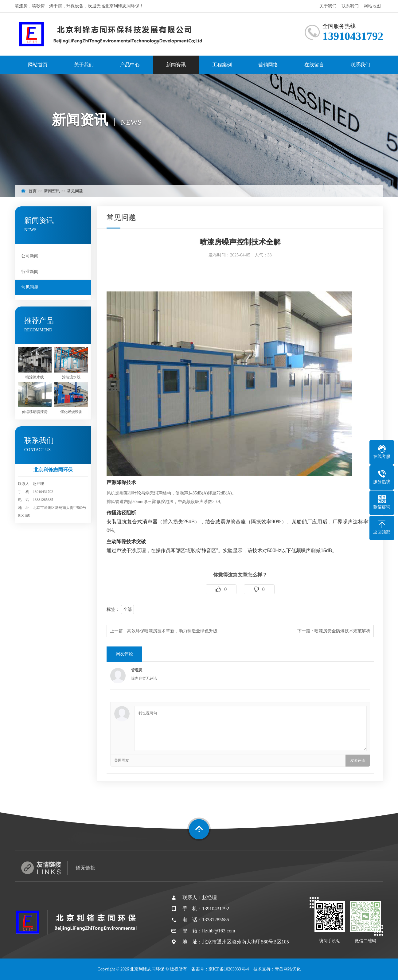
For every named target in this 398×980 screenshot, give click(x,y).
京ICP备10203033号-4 (229, 969)
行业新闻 (30, 272)
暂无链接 (85, 868)
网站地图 (372, 6)
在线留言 (314, 65)
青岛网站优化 (288, 969)
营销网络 (268, 65)
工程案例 (222, 65)
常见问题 (75, 191)
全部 (127, 609)
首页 (33, 191)
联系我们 (350, 6)
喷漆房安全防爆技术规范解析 (342, 631)
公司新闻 (30, 256)
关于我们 (328, 6)
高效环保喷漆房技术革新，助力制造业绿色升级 (172, 631)
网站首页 (38, 65)
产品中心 (130, 65)
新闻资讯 (176, 65)
